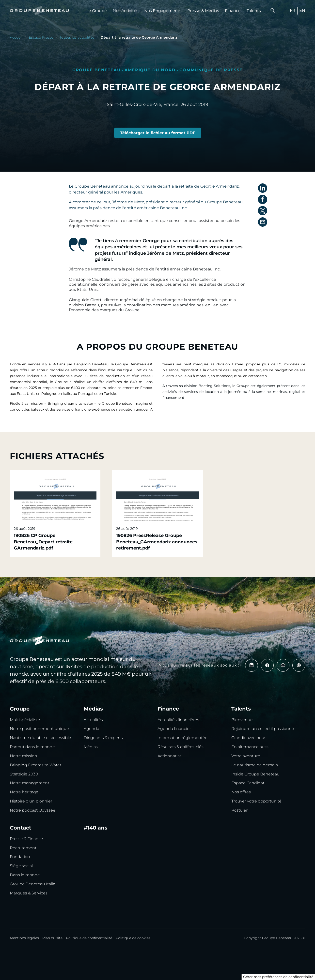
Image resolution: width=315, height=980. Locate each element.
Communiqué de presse (211, 70)
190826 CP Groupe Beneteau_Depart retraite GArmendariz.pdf (43, 542)
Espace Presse (41, 37)
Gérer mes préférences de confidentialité (278, 977)
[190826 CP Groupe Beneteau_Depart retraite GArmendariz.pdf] (158, 133)
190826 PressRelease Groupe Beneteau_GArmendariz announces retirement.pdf (157, 542)
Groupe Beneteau (96, 70)
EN (302, 10)
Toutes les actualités (77, 37)
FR (293, 10)
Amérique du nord (150, 70)
